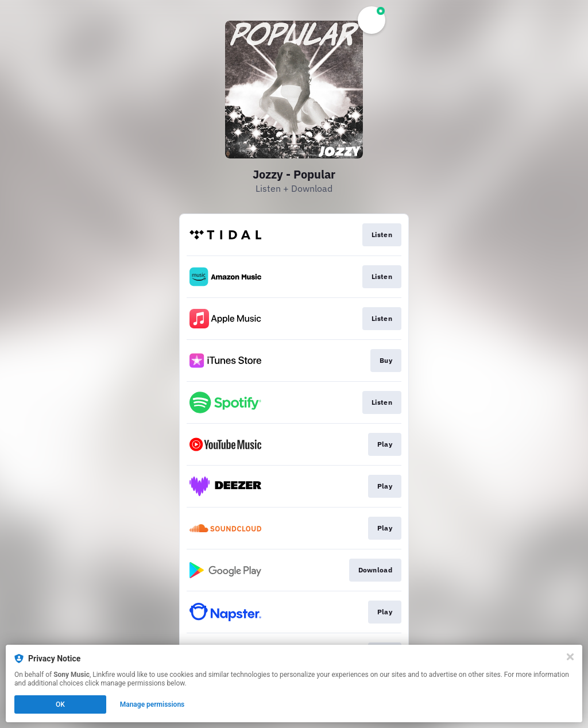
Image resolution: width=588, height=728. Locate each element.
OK (60, 704)
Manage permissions (152, 704)
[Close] (570, 657)
